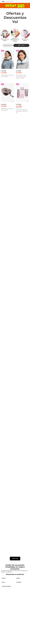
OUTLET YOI (10, 1)
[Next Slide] (28, 35)
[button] (13, 68)
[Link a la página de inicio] (3, 1)
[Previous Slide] (2, 35)
